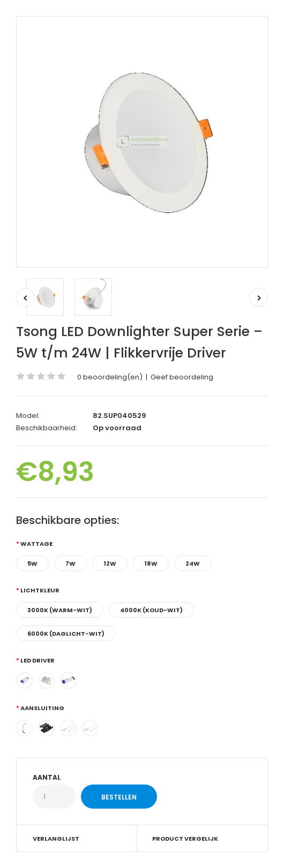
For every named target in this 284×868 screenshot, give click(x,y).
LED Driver (38, 660)
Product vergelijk (185, 839)
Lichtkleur (40, 590)
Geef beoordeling (182, 377)
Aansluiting (42, 708)
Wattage (36, 544)
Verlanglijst (56, 839)
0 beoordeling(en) (110, 377)
